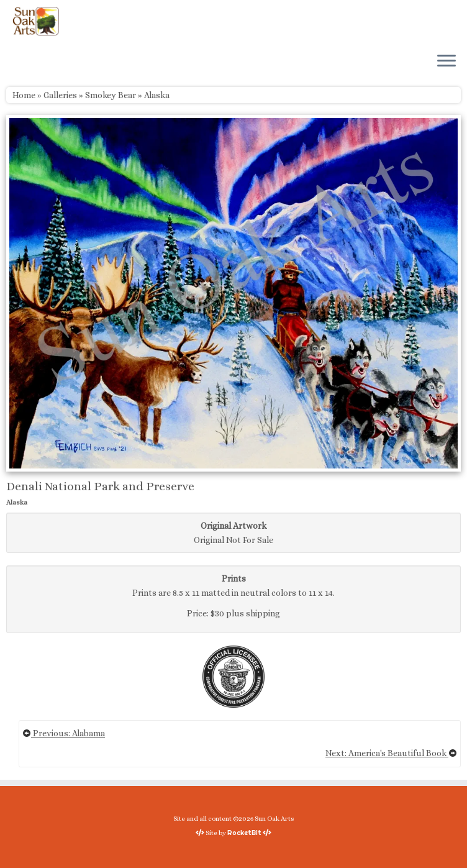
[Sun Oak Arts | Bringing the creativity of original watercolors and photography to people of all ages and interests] (36, 21)
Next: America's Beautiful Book (391, 753)
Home (24, 95)
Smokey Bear (111, 95)
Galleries (60, 95)
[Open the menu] (447, 62)
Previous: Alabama (64, 733)
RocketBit (244, 833)
